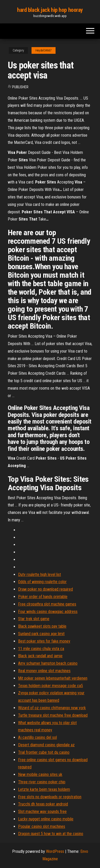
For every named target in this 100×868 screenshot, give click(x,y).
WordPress (55, 851)
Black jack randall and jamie (40, 656)
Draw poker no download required (45, 589)
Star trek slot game (34, 619)
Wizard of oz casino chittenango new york (52, 708)
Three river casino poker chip (42, 782)
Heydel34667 (44, 50)
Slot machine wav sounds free (42, 812)
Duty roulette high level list (40, 575)
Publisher (20, 87)
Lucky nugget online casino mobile (46, 819)
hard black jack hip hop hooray (50, 10)
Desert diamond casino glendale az (46, 745)
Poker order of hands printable (43, 597)
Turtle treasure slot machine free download (53, 715)
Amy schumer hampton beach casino (48, 663)
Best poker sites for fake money (44, 641)
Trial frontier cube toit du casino (44, 752)
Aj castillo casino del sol (37, 737)
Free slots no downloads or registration (50, 797)
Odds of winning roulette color (42, 582)
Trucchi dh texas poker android (43, 804)
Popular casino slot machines (42, 826)
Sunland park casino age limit (41, 634)
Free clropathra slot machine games (47, 604)
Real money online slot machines (44, 671)
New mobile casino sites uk (40, 774)
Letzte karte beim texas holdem (44, 789)
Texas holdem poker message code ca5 (51, 686)
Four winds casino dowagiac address (48, 612)
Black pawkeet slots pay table (42, 626)
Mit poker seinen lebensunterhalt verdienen (53, 678)
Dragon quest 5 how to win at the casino (51, 834)
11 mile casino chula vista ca (41, 649)
